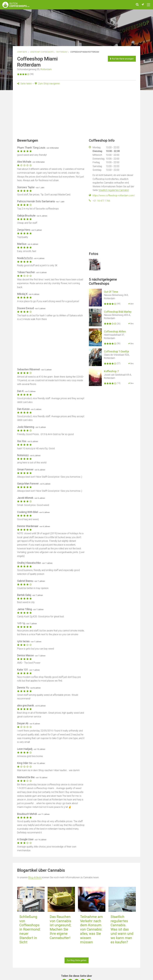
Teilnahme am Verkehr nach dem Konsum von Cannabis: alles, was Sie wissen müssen (91, 929)
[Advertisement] (76, 113)
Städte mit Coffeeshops (42, 52)
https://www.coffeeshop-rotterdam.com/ (114, 195)
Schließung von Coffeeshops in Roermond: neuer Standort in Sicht (30, 929)
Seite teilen (24, 84)
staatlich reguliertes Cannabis (114, 190)
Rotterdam (62, 52)
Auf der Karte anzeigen (122, 59)
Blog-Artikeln (35, 877)
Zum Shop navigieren (47, 84)
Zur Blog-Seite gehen (77, 960)
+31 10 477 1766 (101, 201)
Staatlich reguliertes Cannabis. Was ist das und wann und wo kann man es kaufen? (122, 929)
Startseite (22, 52)
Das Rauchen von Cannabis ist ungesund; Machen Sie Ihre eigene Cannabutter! (60, 927)
